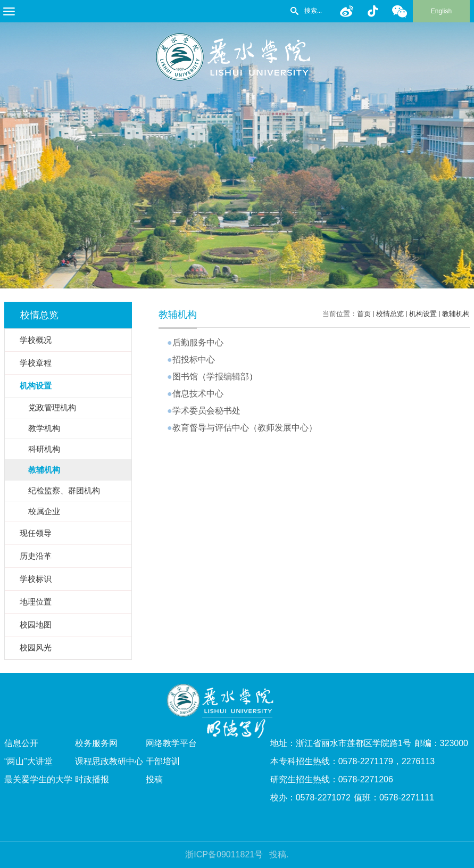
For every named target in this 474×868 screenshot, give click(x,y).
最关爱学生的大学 (38, 779)
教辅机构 (456, 314)
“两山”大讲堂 (28, 761)
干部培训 (163, 761)
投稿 (154, 779)
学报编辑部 (228, 377)
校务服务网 (96, 743)
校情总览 (390, 314)
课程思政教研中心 (109, 761)
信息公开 (21, 743)
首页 (364, 314)
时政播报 (92, 779)
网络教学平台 (171, 743)
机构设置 (423, 314)
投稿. (279, 854)
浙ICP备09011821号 (224, 854)
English (441, 11)
